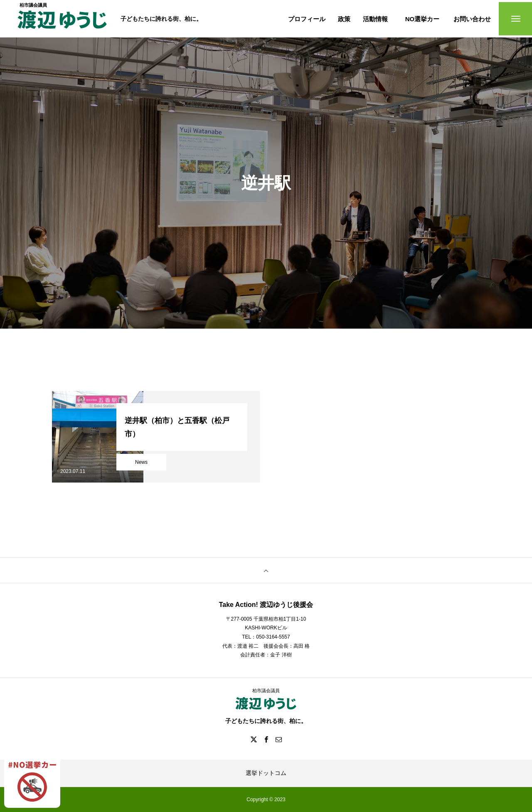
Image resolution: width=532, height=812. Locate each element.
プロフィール (307, 19)
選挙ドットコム (266, 773)
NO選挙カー (422, 19)
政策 (344, 19)
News (141, 462)
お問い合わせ (472, 19)
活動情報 (375, 19)
